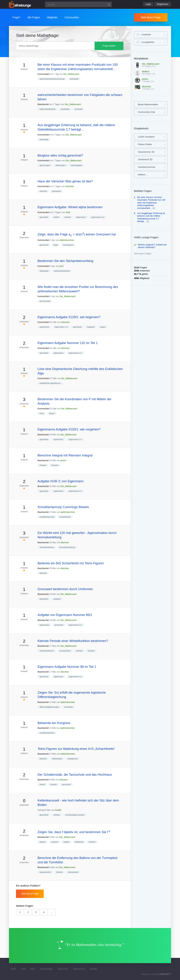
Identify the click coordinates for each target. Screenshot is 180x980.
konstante (69, 707)
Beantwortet (43, 104)
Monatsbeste (141, 59)
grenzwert (44, 245)
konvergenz (68, 245)
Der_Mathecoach (71, 74)
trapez (103, 327)
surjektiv (54, 842)
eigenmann (81, 217)
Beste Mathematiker (148, 104)
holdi (68, 212)
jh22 (62, 266)
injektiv (66, 842)
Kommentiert (43, 74)
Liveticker (146, 35)
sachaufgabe (76, 165)
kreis (42, 413)
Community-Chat (146, 112)
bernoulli (78, 109)
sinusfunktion (65, 651)
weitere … (143, 175)
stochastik (74, 79)
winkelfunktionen (47, 651)
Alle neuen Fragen (143, 254)
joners (63, 460)
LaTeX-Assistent (146, 137)
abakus (146, 71)
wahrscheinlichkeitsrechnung (52, 79)
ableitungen (61, 165)
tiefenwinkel (73, 872)
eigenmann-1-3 (61, 327)
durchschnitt (45, 301)
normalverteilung (47, 547)
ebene (52, 413)
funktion (91, 651)
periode (79, 651)
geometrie (57, 191)
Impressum (63, 969)
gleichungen (45, 165)
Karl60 (58, 810)
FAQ (33, 969)
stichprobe (44, 271)
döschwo (70, 186)
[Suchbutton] (109, 4)
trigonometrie (45, 872)
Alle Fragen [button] (34, 17)
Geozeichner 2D (146, 152)
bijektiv (43, 842)
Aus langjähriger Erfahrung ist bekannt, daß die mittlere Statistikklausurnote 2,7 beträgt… (151, 217)
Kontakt (93, 969)
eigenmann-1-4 (98, 217)
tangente (91, 327)
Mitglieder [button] (52, 17)
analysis (57, 599)
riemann (55, 465)
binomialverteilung (67, 547)
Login (148, 4)
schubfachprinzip (47, 517)
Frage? (16, 17)
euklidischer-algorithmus (50, 383)
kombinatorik (65, 517)
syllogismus (73, 759)
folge (56, 245)
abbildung (79, 842)
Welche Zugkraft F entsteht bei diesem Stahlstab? (152, 246)
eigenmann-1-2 (75, 625)
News (13, 969)
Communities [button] (72, 17)
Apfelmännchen (67, 240)
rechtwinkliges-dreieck (75, 815)
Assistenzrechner (147, 167)
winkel (56, 217)
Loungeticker (148, 42)
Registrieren (163, 4)
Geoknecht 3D (145, 159)
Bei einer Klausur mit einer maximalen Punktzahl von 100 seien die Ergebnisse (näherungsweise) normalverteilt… (151, 203)
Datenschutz (79, 969)
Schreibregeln (46, 969)
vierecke (43, 191)
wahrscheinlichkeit (47, 109)
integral (43, 465)
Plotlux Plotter (145, 144)
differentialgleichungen (49, 707)
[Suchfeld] (78, 4)
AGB (23, 969)
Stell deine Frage (151, 17)
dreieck (68, 217)
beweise (43, 573)
